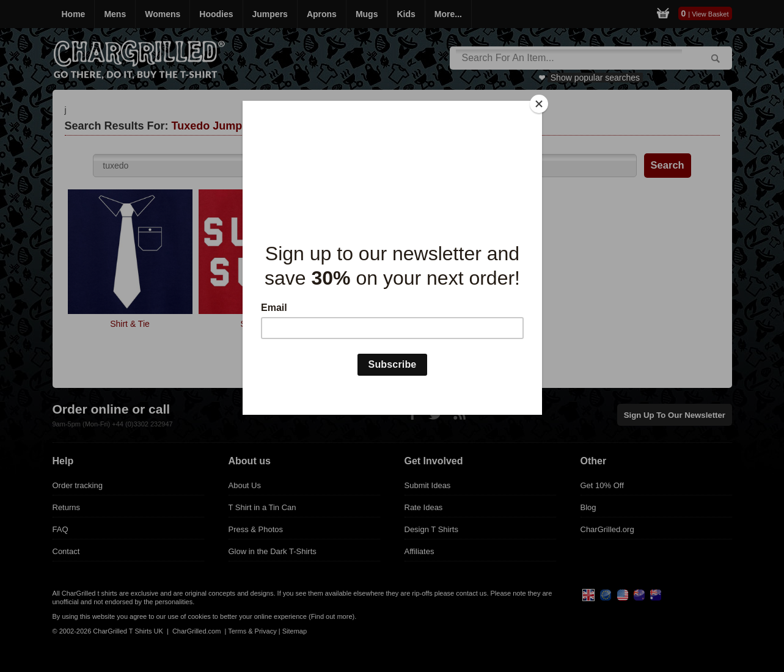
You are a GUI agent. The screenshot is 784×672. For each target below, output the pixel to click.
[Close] (539, 104)
